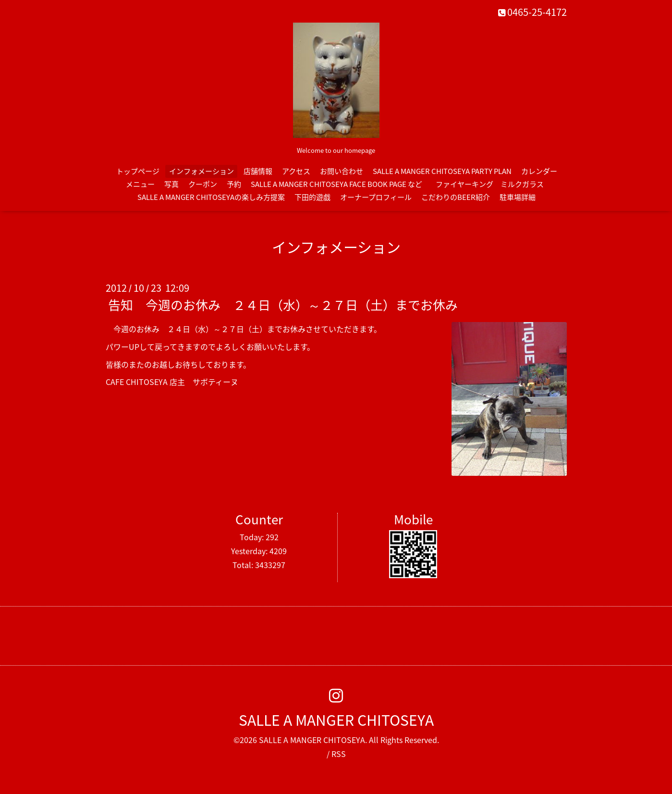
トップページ (138, 171)
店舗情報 (258, 171)
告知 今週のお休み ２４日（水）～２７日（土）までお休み (283, 305)
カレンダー (539, 171)
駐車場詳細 (518, 197)
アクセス (296, 171)
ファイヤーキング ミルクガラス (493, 184)
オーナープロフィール (376, 197)
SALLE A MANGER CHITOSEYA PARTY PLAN (442, 171)
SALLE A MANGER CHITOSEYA (336, 720)
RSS (339, 754)
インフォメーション (202, 171)
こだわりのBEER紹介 (456, 197)
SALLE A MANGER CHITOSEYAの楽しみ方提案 (211, 197)
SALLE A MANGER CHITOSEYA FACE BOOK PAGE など (336, 184)
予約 (234, 184)
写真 (171, 184)
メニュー (140, 184)
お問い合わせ (342, 171)
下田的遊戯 (312, 197)
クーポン (203, 184)
